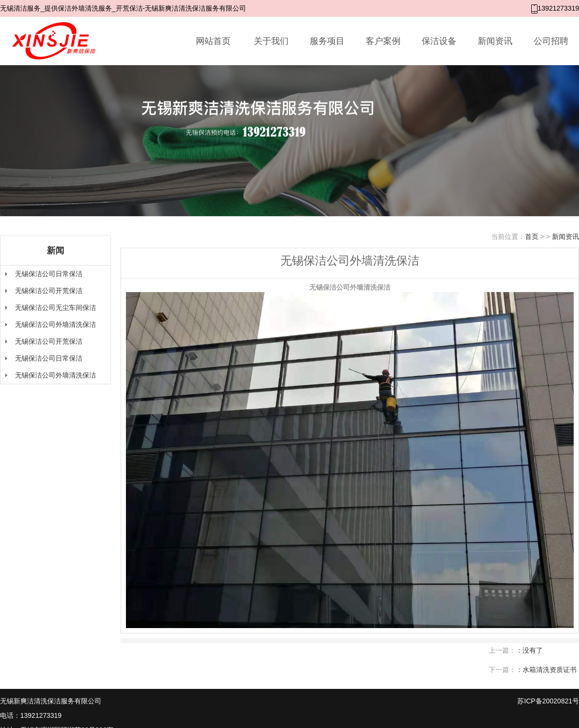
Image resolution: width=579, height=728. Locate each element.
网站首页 (213, 41)
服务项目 (327, 41)
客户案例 (383, 41)
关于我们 (271, 41)
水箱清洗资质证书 (550, 670)
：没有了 (529, 650)
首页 (532, 237)
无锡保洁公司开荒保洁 (49, 291)
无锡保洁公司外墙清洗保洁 (55, 324)
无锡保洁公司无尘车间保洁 (55, 308)
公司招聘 (551, 41)
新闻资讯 (495, 41)
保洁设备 (439, 41)
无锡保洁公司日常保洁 (49, 274)
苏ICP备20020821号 (548, 701)
